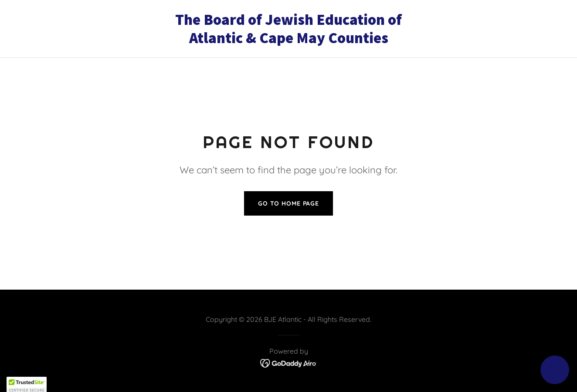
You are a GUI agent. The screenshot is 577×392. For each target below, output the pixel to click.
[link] (288, 41)
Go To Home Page (288, 203)
